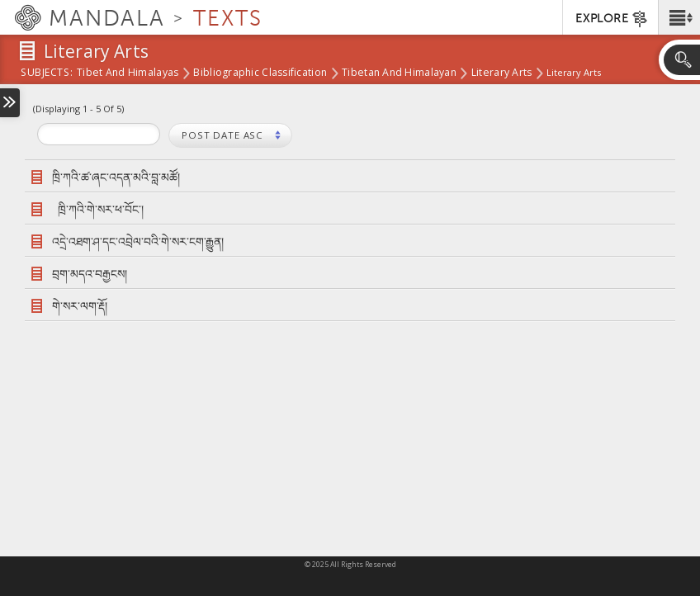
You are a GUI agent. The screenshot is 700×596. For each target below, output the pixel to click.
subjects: (47, 73)
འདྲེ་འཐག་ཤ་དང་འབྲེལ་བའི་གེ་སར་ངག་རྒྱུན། (138, 241)
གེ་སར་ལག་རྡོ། (80, 306)
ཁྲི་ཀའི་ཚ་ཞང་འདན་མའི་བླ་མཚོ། (119, 177)
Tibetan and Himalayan (399, 73)
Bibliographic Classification (260, 73)
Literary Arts (502, 73)
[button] (679, 17)
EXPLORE (612, 19)
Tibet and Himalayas (128, 73)
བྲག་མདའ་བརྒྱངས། (90, 274)
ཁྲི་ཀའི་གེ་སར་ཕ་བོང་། (101, 209)
